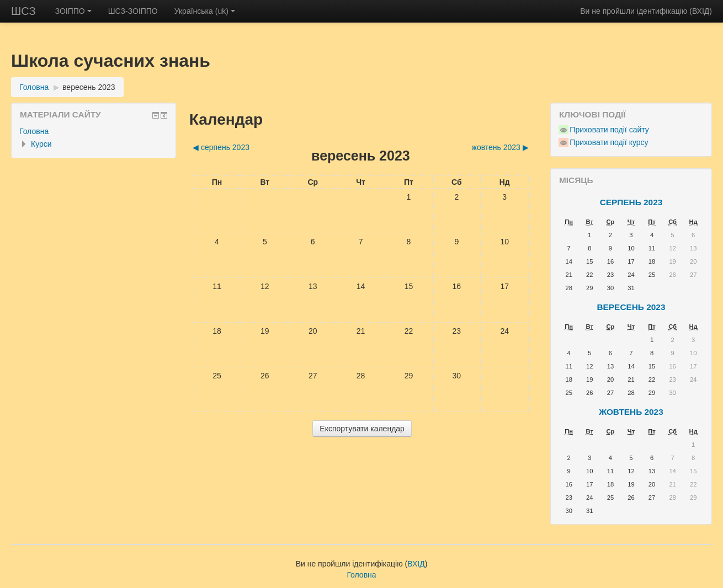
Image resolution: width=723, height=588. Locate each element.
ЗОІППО (73, 11)
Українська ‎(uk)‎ (205, 11)
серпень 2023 (631, 202)
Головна (34, 87)
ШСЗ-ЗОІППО (133, 11)
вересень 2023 (89, 87)
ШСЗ (23, 11)
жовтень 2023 (631, 412)
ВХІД (701, 11)
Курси (41, 144)
